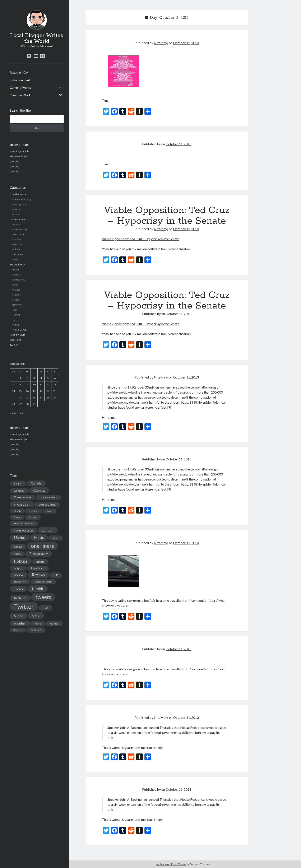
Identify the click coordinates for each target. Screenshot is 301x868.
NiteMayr (161, 43)
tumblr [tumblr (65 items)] (38, 589)
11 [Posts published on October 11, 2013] (41, 384)
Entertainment (20, 80)
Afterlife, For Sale (20, 151)
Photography (19, 204)
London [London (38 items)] (48, 530)
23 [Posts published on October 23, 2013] (27, 397)
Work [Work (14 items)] (38, 624)
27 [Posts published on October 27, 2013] (55, 397)
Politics (16, 249)
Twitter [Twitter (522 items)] (24, 606)
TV (14, 320)
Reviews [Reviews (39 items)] (38, 575)
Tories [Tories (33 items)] (18, 589)
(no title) (15, 161)
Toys (15, 310)
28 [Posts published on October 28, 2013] (13, 404)
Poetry (16, 209)
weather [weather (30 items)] (20, 623)
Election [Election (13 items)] (34, 511)
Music (16, 300)
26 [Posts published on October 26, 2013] (48, 397)
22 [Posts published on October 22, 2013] (20, 397)
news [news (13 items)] (55, 538)
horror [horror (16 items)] (33, 517)
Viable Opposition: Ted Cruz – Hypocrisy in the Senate (167, 216)
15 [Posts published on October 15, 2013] (20, 391)
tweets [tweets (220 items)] (43, 597)
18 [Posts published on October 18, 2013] (41, 391)
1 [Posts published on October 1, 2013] (20, 378)
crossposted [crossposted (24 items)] (47, 504)
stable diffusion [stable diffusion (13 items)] (43, 582)
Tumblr (16, 315)
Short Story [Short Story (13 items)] (20, 582)
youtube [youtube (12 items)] (54, 624)
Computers (19, 280)
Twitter (14, 345)
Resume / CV (19, 72)
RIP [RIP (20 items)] (56, 575)
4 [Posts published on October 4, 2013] (41, 378)
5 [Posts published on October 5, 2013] (48, 378)
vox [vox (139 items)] (36, 616)
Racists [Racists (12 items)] (40, 562)
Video (16, 325)
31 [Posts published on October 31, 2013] (34, 404)
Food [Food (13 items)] (50, 511)
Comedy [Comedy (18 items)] (19, 491)
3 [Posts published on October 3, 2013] (34, 378)
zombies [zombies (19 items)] (36, 630)
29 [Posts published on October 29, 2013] (20, 404)
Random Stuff (17, 335)
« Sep (13, 413)
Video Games (20, 330)
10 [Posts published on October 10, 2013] (34, 384)
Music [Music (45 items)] (39, 537)
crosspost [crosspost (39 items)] (22, 504)
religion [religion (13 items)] (18, 568)
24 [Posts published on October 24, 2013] (34, 397)
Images (16, 290)
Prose (16, 214)
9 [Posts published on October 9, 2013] (27, 384)
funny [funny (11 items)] (17, 517)
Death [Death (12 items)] (17, 511)
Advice (16, 224)
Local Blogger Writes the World (37, 38)
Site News (18, 254)
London (17, 239)
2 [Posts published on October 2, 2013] (27, 378)
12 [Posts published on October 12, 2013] (48, 384)
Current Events (20, 87)
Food (15, 285)
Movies (17, 295)
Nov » (20, 413)
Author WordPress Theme (171, 864)
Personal (17, 244)
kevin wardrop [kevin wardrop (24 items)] (24, 530)
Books (16, 270)
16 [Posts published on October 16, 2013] (27, 391)
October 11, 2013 (186, 43)
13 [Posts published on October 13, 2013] (55, 384)
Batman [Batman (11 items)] (18, 484)
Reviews (17, 305)
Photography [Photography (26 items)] (39, 554)
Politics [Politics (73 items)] (21, 561)
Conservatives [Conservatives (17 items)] (23, 497)
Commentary (20, 229)
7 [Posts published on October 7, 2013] (13, 384)
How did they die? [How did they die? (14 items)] (24, 523)
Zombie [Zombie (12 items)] (18, 630)
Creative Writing (22, 199)
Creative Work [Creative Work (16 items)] (48, 497)
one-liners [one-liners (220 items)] (42, 546)
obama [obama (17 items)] (18, 547)
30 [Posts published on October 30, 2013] (27, 404)
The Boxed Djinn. (19, 156)
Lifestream (18, 234)
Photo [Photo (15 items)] (17, 554)
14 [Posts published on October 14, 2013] (13, 391)
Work (15, 259)
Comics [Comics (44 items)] (39, 490)
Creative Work (20, 95)
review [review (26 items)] (19, 575)
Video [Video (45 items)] (19, 616)
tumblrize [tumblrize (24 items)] (20, 598)
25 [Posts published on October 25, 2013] (41, 397)
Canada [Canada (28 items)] (36, 483)
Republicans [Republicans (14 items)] (38, 568)
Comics (17, 275)
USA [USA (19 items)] (45, 608)
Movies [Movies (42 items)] (20, 537)
